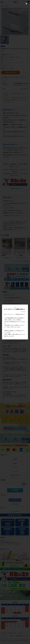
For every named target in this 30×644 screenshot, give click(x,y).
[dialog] (15, 322)
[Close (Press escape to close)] (26, 4)
